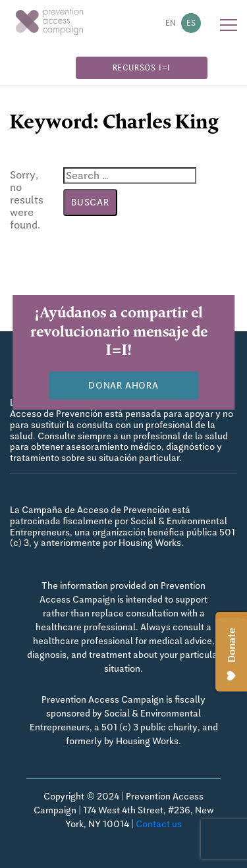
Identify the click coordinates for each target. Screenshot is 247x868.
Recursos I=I (142, 68)
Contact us (159, 824)
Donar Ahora (123, 385)
